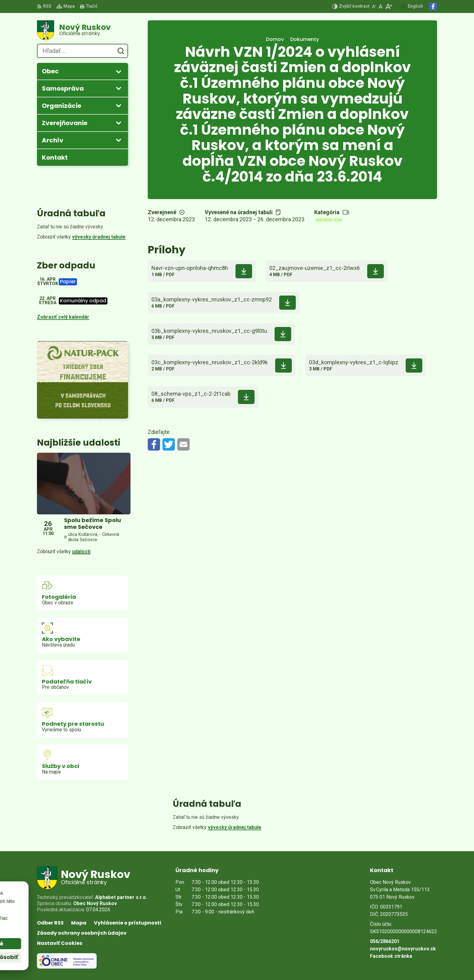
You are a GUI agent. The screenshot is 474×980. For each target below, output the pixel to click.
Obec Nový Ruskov (95, 903)
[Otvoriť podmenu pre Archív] (118, 140)
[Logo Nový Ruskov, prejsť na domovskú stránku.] (82, 30)
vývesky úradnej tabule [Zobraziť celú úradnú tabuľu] (99, 237)
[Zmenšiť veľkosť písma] (374, 6)
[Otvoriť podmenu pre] (118, 71)
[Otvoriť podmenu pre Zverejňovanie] (118, 123)
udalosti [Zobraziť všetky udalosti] (81, 551)
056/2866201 (385, 941)
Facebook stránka (391, 956)
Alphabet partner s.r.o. (121, 897)
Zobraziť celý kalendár (63, 317)
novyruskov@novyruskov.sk (403, 949)
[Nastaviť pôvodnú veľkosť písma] (381, 6)
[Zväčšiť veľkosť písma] (389, 6)
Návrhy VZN (329, 220)
